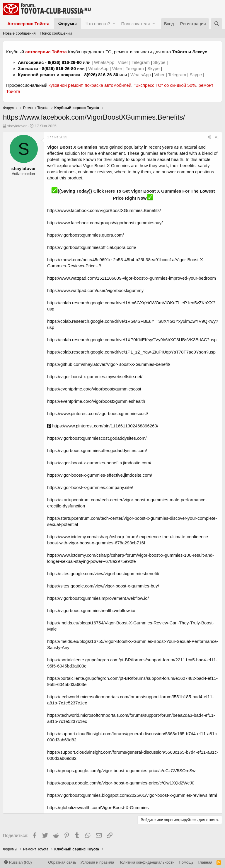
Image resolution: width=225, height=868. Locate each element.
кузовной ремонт (65, 85)
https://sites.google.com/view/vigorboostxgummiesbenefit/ (103, 574)
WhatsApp (105, 62)
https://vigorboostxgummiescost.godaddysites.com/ (97, 438)
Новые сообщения (19, 33)
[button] (114, 24)
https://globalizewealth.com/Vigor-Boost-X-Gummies (98, 807)
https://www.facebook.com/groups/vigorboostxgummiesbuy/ (105, 223)
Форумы (68, 24)
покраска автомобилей (108, 85)
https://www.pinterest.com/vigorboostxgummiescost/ (98, 413)
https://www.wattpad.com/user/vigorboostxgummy (95, 290)
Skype (160, 62)
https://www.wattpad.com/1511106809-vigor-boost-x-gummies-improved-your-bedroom (132, 278)
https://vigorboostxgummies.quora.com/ (86, 235)
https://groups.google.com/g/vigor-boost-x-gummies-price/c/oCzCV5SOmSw (121, 771)
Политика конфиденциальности (146, 862)
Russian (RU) (18, 862)
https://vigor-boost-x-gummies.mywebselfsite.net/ (95, 377)
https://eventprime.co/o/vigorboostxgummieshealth (96, 401)
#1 (217, 137)
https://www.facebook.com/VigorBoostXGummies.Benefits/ (104, 210)
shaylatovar (17, 126)
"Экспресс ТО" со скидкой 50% (165, 85)
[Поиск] (217, 24)
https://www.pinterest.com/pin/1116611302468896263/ (103, 426)
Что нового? (98, 24)
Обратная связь (62, 862)
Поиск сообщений (56, 33)
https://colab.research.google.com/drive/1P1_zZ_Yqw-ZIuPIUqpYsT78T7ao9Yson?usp (131, 352)
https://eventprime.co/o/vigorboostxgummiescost (94, 389)
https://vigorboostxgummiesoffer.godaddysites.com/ (97, 450)
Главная (205, 862)
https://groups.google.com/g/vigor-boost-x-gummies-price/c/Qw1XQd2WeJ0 (121, 783)
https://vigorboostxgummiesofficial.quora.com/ (92, 247)
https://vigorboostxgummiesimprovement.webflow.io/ (98, 598)
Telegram (141, 62)
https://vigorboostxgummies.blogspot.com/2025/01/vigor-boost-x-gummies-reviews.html (132, 795)
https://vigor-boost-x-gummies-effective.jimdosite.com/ (100, 475)
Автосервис (31, 62)
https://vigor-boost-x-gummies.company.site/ (90, 487)
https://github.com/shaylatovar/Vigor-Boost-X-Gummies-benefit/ (109, 364)
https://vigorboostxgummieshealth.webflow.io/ (91, 610)
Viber (123, 62)
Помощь (186, 862)
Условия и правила (97, 862)
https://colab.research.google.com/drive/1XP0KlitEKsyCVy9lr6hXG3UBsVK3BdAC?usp (132, 340)
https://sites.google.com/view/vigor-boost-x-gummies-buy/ (103, 586)
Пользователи (135, 24)
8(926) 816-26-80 (65, 62)
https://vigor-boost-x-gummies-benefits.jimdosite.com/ (99, 463)
